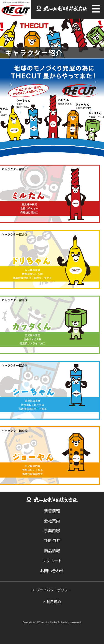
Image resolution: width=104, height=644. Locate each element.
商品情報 (52, 551)
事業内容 (52, 531)
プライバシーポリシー (54, 590)
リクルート (52, 561)
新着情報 (52, 511)
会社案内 (52, 521)
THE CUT (52, 541)
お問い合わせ (52, 571)
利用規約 (54, 602)
